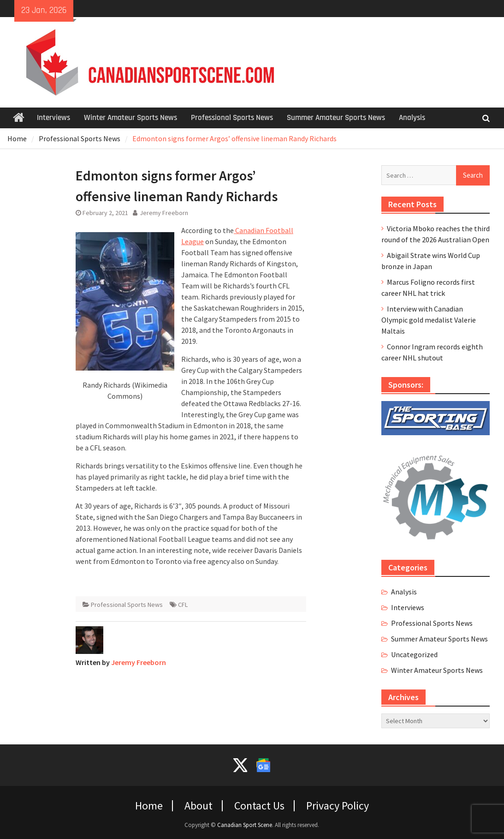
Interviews (53, 118)
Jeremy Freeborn (164, 213)
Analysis (412, 118)
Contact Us (259, 806)
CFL (183, 605)
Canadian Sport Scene (245, 825)
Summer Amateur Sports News (336, 118)
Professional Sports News (232, 118)
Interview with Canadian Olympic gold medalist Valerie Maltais (429, 320)
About (199, 806)
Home (149, 806)
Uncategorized (414, 654)
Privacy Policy (338, 806)
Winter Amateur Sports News (130, 118)
